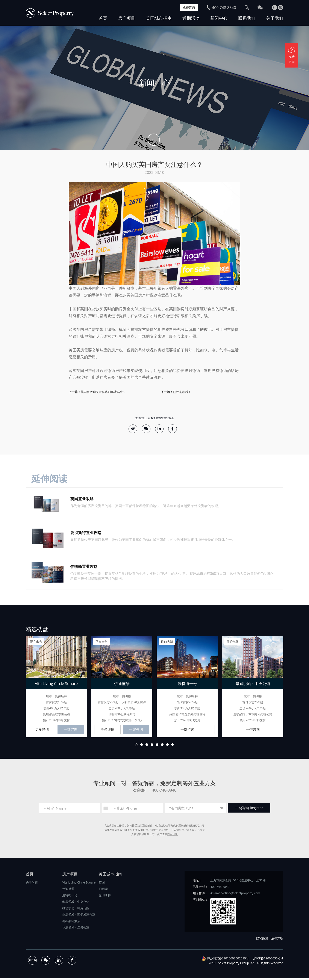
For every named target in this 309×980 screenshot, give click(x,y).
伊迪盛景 (68, 890)
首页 (103, 18)
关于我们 (275, 18)
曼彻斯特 (105, 897)
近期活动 (191, 18)
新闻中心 (219, 18)
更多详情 (42, 731)
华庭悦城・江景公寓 (76, 929)
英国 (102, 884)
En (275, 8)
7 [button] (167, 746)
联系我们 (247, 18)
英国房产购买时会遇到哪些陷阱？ (103, 392)
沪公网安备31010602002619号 (228, 960)
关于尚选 (32, 884)
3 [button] (147, 746)
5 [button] (157, 746)
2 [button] (142, 746)
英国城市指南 (159, 18)
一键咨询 (71, 731)
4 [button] (152, 746)
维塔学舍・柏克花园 (76, 910)
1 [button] (136, 746)
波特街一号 (70, 897)
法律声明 (277, 940)
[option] (154, 88)
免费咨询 (188, 8)
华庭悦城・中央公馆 (76, 903)
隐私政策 (173, 836)
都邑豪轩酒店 (71, 922)
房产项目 (127, 18)
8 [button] (173, 746)
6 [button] (162, 746)
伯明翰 (103, 890)
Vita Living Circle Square (79, 884)
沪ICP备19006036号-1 (268, 960)
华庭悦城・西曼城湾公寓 (79, 916)
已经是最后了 (182, 392)
